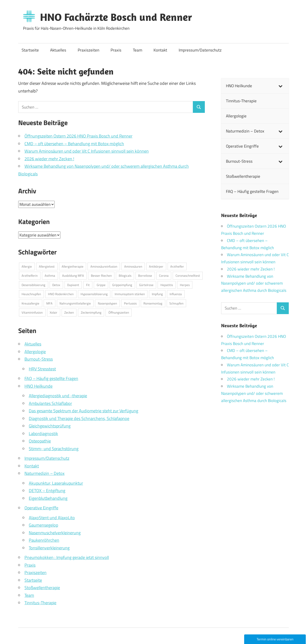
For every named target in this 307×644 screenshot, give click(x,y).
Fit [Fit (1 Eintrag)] (88, 285)
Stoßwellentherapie (42, 588)
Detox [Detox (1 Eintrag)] (56, 285)
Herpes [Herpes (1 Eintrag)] (185, 285)
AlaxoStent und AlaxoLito (52, 518)
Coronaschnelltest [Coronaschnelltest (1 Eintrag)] (188, 276)
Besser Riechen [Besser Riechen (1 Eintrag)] (101, 276)
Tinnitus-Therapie (40, 603)
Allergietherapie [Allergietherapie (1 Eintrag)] (73, 266)
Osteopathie (40, 441)
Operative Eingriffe (41, 508)
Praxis (116, 50)
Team (138, 50)
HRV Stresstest (42, 369)
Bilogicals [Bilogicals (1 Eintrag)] (125, 276)
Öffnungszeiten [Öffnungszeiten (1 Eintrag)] (119, 312)
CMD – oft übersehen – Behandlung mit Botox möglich (74, 144)
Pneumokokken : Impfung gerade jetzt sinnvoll (67, 557)
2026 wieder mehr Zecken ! (49, 159)
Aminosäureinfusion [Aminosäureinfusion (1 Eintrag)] (104, 266)
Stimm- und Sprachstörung (54, 449)
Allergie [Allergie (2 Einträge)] (27, 266)
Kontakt (160, 50)
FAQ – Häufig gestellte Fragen (51, 378)
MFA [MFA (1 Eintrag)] (49, 303)
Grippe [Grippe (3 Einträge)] (101, 285)
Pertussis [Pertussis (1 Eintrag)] (130, 303)
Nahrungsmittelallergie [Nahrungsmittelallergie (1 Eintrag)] (75, 303)
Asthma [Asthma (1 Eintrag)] (50, 276)
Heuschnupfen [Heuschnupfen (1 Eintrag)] (31, 294)
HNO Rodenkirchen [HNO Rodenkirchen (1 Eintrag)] (61, 294)
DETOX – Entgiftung (47, 491)
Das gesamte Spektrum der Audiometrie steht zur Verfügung (83, 411)
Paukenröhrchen (44, 540)
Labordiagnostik (43, 434)
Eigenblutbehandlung (48, 498)
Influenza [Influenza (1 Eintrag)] (176, 294)
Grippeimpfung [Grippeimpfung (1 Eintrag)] (122, 285)
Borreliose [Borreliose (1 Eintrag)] (145, 276)
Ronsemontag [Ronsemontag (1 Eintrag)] (153, 303)
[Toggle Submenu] (280, 86)
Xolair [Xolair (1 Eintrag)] (53, 312)
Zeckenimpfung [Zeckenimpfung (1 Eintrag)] (91, 312)
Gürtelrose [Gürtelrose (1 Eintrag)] (146, 285)
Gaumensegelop (43, 525)
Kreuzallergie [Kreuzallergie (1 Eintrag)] (30, 303)
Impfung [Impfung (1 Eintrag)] (157, 294)
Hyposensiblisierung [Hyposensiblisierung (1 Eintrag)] (94, 294)
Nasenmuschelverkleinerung (55, 533)
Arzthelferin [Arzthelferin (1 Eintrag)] (30, 276)
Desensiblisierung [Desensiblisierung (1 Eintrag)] (33, 285)
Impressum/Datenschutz (200, 50)
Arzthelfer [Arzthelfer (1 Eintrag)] (177, 266)
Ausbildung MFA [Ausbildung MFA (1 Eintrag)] (73, 276)
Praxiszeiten (89, 50)
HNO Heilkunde (38, 386)
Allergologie (35, 352)
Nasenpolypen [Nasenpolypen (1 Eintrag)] (107, 303)
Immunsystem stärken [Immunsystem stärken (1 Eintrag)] (130, 294)
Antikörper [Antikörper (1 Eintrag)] (156, 266)
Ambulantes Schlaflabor (50, 403)
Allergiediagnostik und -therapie (58, 396)
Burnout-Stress (39, 359)
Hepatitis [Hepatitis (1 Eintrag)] (167, 285)
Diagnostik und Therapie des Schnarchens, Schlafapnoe (79, 418)
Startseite (30, 50)
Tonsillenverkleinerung (49, 548)
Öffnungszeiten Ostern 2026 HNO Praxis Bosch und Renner (78, 136)
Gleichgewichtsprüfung (50, 426)
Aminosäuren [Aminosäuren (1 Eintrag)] (133, 266)
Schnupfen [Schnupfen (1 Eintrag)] (176, 303)
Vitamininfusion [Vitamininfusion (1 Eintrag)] (32, 312)
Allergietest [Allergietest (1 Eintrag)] (47, 266)
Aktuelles (58, 50)
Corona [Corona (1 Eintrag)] (164, 276)
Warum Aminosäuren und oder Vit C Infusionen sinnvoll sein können (87, 151)
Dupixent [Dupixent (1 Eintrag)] (73, 285)
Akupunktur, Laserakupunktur (56, 483)
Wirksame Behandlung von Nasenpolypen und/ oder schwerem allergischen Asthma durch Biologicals (254, 283)
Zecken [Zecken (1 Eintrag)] (69, 312)
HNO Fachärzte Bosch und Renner (116, 17)
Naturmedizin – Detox (44, 473)
